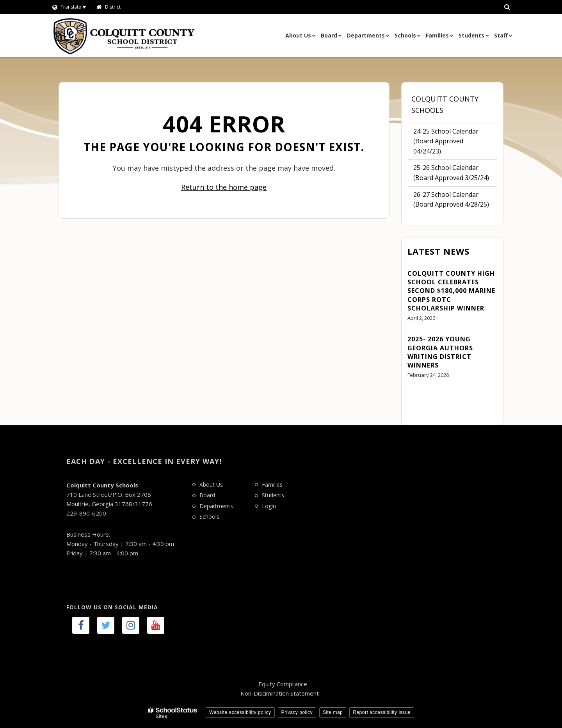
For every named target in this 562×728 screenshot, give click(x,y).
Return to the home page (224, 187)
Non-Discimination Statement (280, 693)
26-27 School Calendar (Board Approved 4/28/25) (451, 200)
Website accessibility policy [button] (240, 712)
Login (269, 506)
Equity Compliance (283, 684)
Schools (209, 517)
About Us (211, 484)
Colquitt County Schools (445, 104)
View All (419, 397)
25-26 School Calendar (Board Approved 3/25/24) (451, 173)
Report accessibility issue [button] (382, 712)
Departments (216, 506)
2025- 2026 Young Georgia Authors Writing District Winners (440, 352)
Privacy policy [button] (297, 712)
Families (272, 484)
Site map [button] (333, 712)
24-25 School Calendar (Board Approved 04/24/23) (446, 143)
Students (273, 495)
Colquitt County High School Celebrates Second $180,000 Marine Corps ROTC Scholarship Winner (451, 291)
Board (207, 495)
